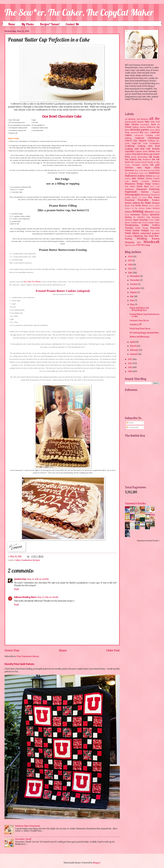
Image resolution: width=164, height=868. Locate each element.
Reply (17, 589)
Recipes (36, 560)
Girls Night (144, 168)
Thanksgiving (132, 225)
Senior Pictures (153, 208)
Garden (145, 165)
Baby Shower (132, 125)
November (135, 280)
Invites (149, 176)
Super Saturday (141, 220)
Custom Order (141, 152)
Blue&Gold (135, 133)
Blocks (152, 130)
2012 (130, 363)
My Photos (27, 24)
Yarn (127, 245)
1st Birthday (130, 119)
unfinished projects (150, 233)
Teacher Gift (136, 223)
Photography (132, 195)
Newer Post (12, 651)
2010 (130, 371)
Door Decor (137, 154)
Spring (128, 217)
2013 (130, 359)
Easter (156, 154)
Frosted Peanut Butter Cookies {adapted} (63, 291)
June (132, 300)
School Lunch (154, 206)
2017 (130, 261)
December (135, 276)
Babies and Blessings (140, 337)
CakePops (155, 132)
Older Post (113, 651)
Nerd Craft (155, 187)
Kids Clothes (138, 178)
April (133, 342)
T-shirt (151, 220)
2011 (130, 367)
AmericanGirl (131, 122)
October (134, 284)
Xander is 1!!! (136, 325)
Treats (145, 228)
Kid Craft (156, 176)
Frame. (128, 165)
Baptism (143, 127)
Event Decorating (139, 157)
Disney (152, 151)
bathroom (151, 127)
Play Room (154, 197)
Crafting (130, 146)
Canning (149, 135)
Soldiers (145, 215)
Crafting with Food (148, 146)
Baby (147, 122)
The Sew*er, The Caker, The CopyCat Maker (79, 12)
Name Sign (143, 186)
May (132, 305)
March (133, 346)
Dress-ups (148, 154)
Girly (157, 168)
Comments (133, 427)
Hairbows (154, 173)
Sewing (138, 211)
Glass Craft (139, 170)
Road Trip (130, 206)
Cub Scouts (153, 149)
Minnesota (130, 184)
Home (12, 24)
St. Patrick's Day (142, 217)
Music (133, 187)
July (132, 296)
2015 (130, 269)
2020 (130, 257)
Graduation (27, 560)
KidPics (128, 179)
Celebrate (140, 138)
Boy (141, 132)
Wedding (142, 239)
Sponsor (155, 215)
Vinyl (151, 236)
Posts (130, 423)
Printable (143, 200)
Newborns (129, 189)
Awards (140, 122)
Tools (138, 228)
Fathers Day (136, 160)
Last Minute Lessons (137, 181)
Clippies (142, 141)
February (134, 350)
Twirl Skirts (132, 233)
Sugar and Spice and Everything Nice (139, 309)
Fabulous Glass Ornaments (28, 826)
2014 (130, 273)
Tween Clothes (132, 231)
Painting (154, 189)
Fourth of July (153, 162)
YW (138, 245)
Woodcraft (152, 242)
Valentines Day (140, 236)
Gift (152, 165)
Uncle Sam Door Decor (140, 329)
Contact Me (72, 24)
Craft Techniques (151, 143)
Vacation (129, 236)
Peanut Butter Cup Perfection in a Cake (144, 315)
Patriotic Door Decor (139, 321)
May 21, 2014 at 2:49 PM (38, 579)
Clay (135, 141)
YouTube (133, 245)
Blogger (96, 863)
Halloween (131, 176)
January (134, 354)
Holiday (141, 176)
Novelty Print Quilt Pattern (19, 664)
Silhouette (149, 212)
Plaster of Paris (139, 198)
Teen (144, 223)
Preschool (130, 200)
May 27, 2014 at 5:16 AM (48, 597)
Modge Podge (144, 184)
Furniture (136, 165)
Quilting (136, 203)
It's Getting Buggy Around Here (144, 333)
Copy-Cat (136, 143)
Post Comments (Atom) (28, 656)
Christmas (154, 138)
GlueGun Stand (149, 170)
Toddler (145, 225)
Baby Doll (155, 122)
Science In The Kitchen (135, 208)
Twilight (145, 231)
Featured (147, 160)
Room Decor (142, 206)
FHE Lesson (136, 162)
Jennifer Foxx (20, 579)
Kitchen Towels (153, 179)
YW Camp (145, 245)
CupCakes (130, 151)
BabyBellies (145, 125)
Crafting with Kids (135, 149)
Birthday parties (140, 130)
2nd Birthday (142, 119)
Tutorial (155, 228)
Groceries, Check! (23, 839)
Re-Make (146, 203)
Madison (156, 181)
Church (128, 141)
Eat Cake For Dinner (32, 282)
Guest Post (144, 173)
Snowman (135, 215)
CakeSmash (139, 135)
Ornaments (141, 189)
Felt (153, 160)
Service (128, 212)
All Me (154, 119)
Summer (129, 220)
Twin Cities (155, 231)
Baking (135, 127)
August (134, 292)
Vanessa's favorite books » (148, 541)
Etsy (127, 157)
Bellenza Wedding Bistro (25, 597)
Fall (150, 157)
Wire (139, 242)
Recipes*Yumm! (50, 24)
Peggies (156, 192)
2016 (130, 265)
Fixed (144, 162)
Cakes (18, 560)
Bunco (147, 133)
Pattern (145, 192)
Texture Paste (153, 223)
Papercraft (131, 192)
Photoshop (145, 195)
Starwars (156, 217)
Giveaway (129, 170)
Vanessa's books (135, 503)
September (135, 288)
